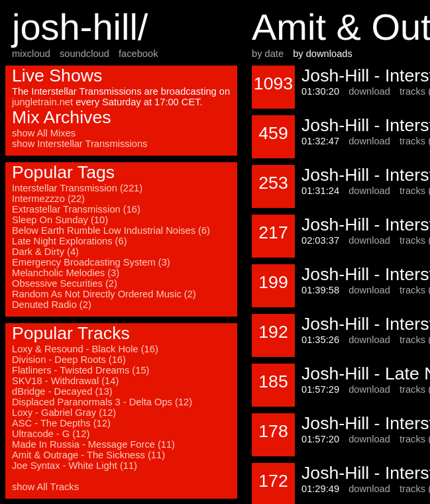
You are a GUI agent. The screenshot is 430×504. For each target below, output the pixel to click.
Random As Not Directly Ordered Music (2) (104, 294)
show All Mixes (44, 133)
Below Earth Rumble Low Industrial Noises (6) (111, 230)
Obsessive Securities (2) (65, 283)
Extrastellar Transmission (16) (76, 209)
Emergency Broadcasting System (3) (91, 262)
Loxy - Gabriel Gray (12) (64, 413)
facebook (138, 54)
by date (268, 54)
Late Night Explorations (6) (70, 241)
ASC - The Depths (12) (61, 423)
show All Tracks (45, 487)
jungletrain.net (42, 102)
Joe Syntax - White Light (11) (75, 466)
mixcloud (31, 54)
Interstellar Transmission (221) (77, 188)
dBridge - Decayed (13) (62, 391)
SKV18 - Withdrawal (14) (65, 381)
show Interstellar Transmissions (80, 144)
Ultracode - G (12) (51, 434)
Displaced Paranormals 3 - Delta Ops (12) (102, 402)
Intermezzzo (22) (48, 199)
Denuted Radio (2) (52, 305)
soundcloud (84, 54)
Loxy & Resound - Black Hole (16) (85, 349)
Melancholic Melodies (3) (66, 273)
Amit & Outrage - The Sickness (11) (88, 455)
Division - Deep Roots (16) (69, 360)
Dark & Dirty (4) (45, 252)
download (369, 91)
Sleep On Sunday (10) (60, 220)
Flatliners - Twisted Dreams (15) (81, 370)
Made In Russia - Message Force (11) (93, 444)
